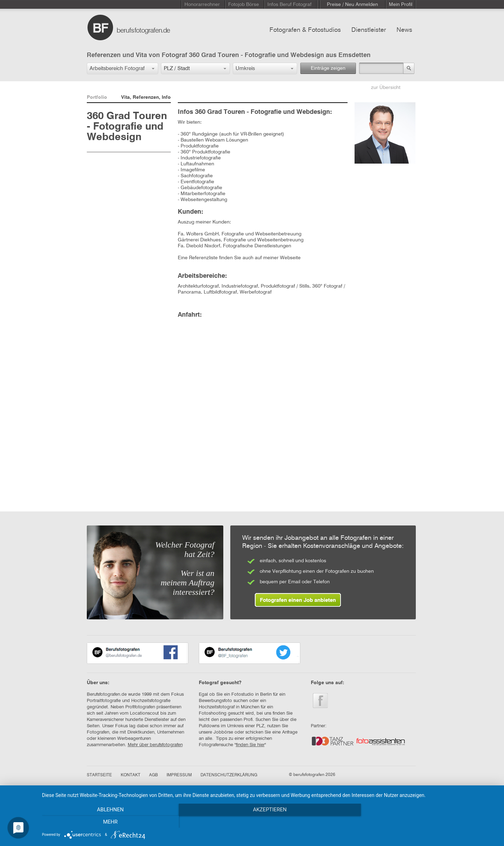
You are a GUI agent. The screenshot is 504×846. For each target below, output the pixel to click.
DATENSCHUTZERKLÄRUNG (229, 775)
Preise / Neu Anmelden (352, 5)
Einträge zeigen (328, 68)
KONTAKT (131, 775)
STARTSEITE (99, 775)
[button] (122, 68)
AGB (153, 775)
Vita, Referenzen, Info (146, 97)
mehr (429, 822)
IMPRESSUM (179, 775)
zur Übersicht (386, 88)
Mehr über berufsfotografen (155, 745)
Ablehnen (110, 822)
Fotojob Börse (244, 5)
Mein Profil (401, 5)
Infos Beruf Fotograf (289, 5)
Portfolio (97, 97)
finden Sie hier (250, 745)
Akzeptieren (269, 822)
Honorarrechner (202, 5)
